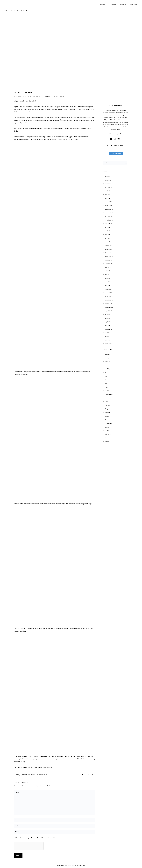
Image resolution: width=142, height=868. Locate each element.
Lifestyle (107, 391)
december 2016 (109, 296)
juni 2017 (107, 275)
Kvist (106, 387)
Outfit (107, 402)
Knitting (107, 380)
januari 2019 (108, 206)
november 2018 (109, 213)
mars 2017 (108, 286)
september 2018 (109, 220)
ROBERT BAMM (81, 866)
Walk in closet (108, 438)
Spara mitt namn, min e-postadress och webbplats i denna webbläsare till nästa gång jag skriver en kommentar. (44, 838)
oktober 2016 (108, 304)
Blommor (107, 362)
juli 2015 (107, 333)
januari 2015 (108, 344)
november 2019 (109, 184)
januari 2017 (108, 293)
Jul (106, 373)
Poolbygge (108, 405)
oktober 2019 (108, 187)
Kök (106, 384)
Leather (17, 775)
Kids (106, 376)
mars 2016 (108, 326)
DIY (106, 365)
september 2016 (109, 307)
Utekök (107, 427)
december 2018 (109, 209)
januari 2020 (108, 180)
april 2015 (108, 340)
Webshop (113, 4)
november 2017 (109, 256)
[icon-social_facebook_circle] (112, 139)
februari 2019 (109, 202)
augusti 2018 (108, 224)
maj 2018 (107, 235)
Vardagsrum (108, 434)
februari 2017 (109, 289)
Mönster (107, 398)
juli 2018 (107, 227)
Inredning (107, 369)
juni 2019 (107, 191)
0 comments (47, 97)
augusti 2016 (108, 311)
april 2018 (108, 238)
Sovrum (107, 416)
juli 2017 (107, 271)
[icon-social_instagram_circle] (115, 139)
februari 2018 (109, 246)
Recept (107, 409)
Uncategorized (109, 424)
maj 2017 (107, 278)
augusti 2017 (108, 267)
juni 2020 (107, 177)
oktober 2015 (108, 329)
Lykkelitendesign (109, 394)
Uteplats (107, 431)
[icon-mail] (119, 139)
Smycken (33, 775)
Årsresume (108, 354)
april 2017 (108, 282)
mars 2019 (108, 198)
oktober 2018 (108, 217)
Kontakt (134, 4)
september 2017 (109, 264)
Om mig (123, 4)
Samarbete (62, 97)
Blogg (103, 4)
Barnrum (107, 358)
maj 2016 (107, 322)
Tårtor (107, 420)
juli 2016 (107, 315)
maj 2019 (107, 195)
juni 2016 (107, 318)
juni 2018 (107, 231)
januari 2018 (108, 249)
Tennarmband (42, 775)
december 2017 (109, 253)
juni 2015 (107, 336)
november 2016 (109, 300)
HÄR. (120, 134)
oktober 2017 (108, 260)
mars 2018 (108, 242)
